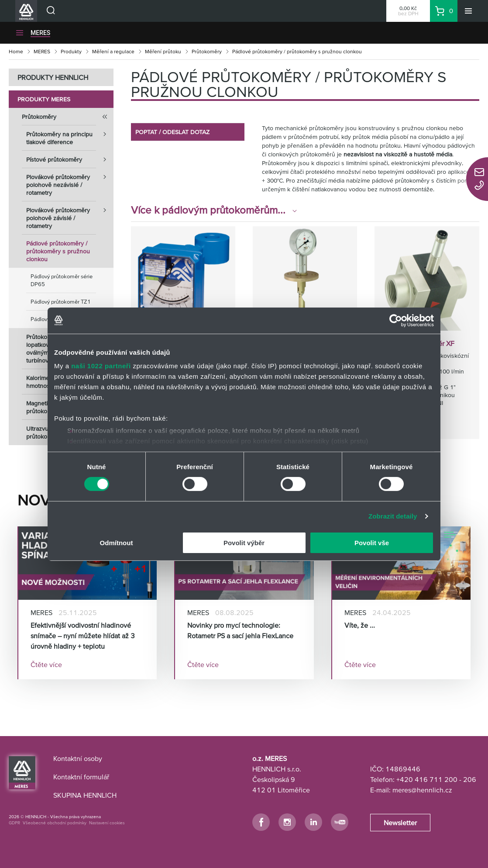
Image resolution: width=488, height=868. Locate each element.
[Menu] (468, 11)
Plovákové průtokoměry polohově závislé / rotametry (70, 215)
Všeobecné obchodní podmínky (55, 823)
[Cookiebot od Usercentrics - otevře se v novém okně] (396, 320)
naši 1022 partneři (101, 366)
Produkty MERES (44, 99)
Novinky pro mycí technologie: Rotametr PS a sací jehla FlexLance (240, 630)
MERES (42, 51)
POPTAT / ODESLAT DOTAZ (172, 132)
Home (16, 51)
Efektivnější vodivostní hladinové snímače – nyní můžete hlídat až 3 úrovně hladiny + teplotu (83, 636)
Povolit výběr (244, 543)
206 (470, 779)
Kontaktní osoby (78, 758)
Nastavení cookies (107, 823)
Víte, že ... (360, 625)
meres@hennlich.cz (422, 790)
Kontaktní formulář (81, 777)
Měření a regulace (113, 51)
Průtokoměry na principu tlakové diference (70, 135)
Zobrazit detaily (393, 516)
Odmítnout (117, 543)
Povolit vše (372, 543)
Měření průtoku (163, 51)
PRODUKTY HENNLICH (53, 77)
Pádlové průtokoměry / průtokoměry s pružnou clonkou (58, 251)
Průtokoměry (207, 51)
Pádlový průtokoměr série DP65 (62, 280)
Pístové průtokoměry (70, 159)
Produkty (71, 51)
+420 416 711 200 (427, 779)
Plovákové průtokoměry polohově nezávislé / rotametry (70, 182)
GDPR (14, 823)
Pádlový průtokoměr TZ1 (61, 302)
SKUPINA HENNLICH (85, 795)
